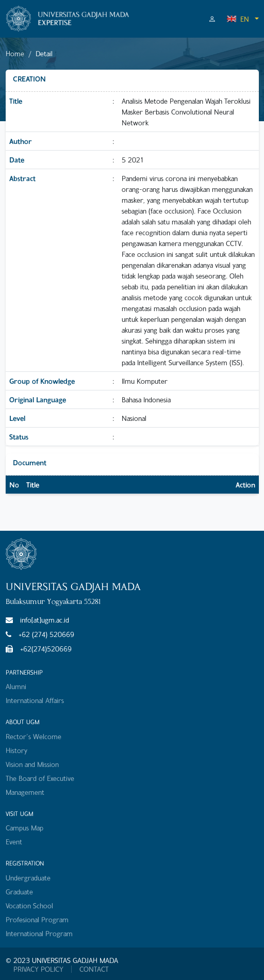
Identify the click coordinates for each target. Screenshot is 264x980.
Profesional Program (37, 919)
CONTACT (94, 969)
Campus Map (24, 828)
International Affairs (35, 700)
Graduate (19, 892)
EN (238, 19)
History (16, 750)
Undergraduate (28, 878)
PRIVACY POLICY (38, 969)
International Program (39, 933)
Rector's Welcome (34, 736)
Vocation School (29, 905)
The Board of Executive (40, 778)
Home (15, 53)
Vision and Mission (32, 764)
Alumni (16, 686)
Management (25, 792)
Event (14, 842)
